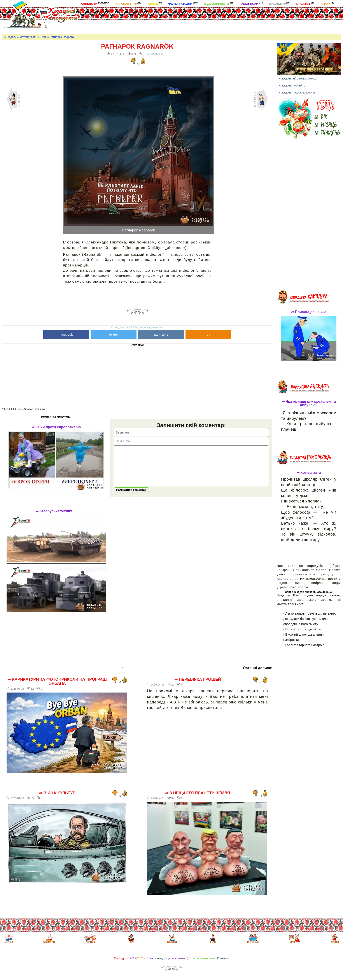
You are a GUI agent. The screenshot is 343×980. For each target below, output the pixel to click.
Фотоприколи (183, 3)
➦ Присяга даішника (309, 312)
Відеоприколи (219, 3)
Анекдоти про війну (292, 86)
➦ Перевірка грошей (198, 679)
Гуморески (251, 3)
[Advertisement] (183, 19)
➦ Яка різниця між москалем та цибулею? (309, 403)
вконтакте (161, 334)
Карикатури (128, 3)
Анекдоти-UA (155, 54)
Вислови (279, 3)
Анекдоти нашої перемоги (297, 93)
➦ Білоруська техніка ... (56, 511)
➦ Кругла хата (309, 473)
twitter (114, 334)
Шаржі (155, 3)
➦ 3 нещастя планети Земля (198, 793)
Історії (327, 3)
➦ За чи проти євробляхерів (56, 427)
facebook (66, 334)
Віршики (305, 3)
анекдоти (161, 958)
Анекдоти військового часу (298, 79)
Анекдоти (95, 3)
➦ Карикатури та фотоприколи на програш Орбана (57, 681)
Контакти (223, 958)
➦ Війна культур (57, 793)
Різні (44, 37)
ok (208, 334)
